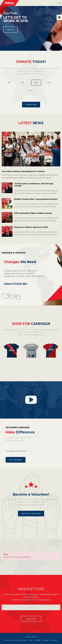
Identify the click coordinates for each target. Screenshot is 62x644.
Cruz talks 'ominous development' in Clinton (23, 171)
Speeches (38, 640)
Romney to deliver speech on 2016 (31, 227)
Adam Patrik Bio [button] (16, 284)
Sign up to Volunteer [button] (31, 513)
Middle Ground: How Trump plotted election (36, 199)
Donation (55, 640)
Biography (47, 640)
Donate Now (31, 105)
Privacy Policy (21, 640)
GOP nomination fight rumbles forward (33, 213)
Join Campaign (16, 460)
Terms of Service (9, 640)
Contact (30, 640)
